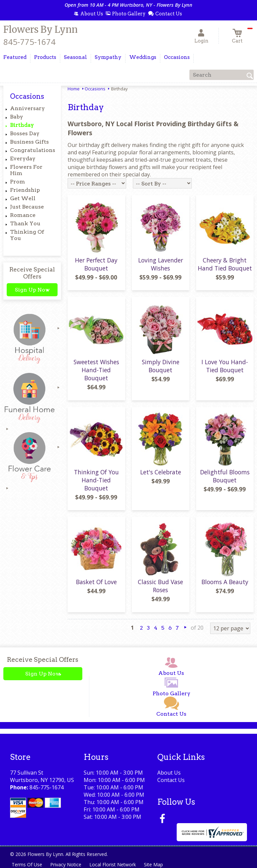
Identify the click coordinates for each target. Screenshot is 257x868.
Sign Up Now (32, 290)
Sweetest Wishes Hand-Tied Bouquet (96, 370)
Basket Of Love (96, 582)
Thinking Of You (27, 235)
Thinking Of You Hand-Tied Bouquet (96, 480)
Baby (17, 117)
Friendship (25, 190)
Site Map (153, 864)
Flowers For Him (26, 170)
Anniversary (27, 108)
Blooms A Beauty (225, 582)
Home (74, 89)
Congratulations (33, 150)
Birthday (22, 125)
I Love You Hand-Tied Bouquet (225, 366)
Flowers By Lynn (40, 29)
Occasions (95, 89)
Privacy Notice (66, 864)
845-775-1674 (29, 42)
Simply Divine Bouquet (161, 366)
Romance (23, 215)
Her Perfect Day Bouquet (96, 264)
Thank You (25, 223)
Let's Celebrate (161, 472)
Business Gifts (29, 142)
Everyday (23, 159)
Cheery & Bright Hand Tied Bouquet (225, 264)
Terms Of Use (27, 864)
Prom (18, 182)
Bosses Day (25, 133)
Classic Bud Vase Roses (160, 586)
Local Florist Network (113, 864)
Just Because (27, 207)
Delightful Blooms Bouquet (225, 476)
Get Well (23, 198)
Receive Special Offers (32, 273)
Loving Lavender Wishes (161, 264)
